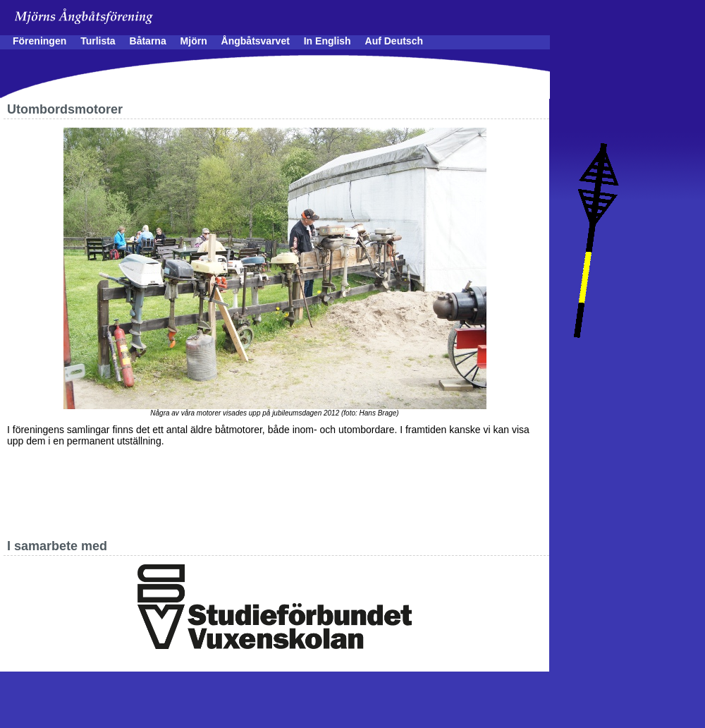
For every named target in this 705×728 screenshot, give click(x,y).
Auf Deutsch (394, 41)
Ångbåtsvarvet (256, 41)
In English (327, 41)
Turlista (98, 41)
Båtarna (148, 41)
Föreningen (39, 41)
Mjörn (194, 41)
